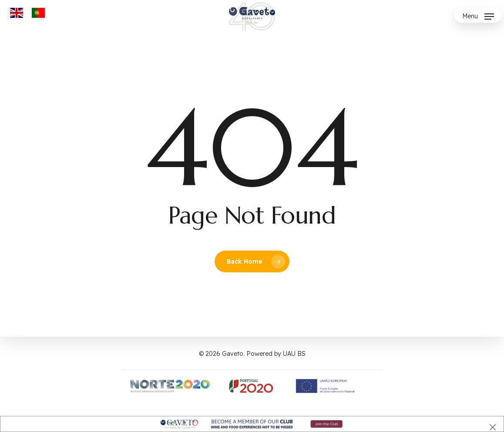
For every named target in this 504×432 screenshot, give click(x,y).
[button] (478, 16)
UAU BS (294, 354)
